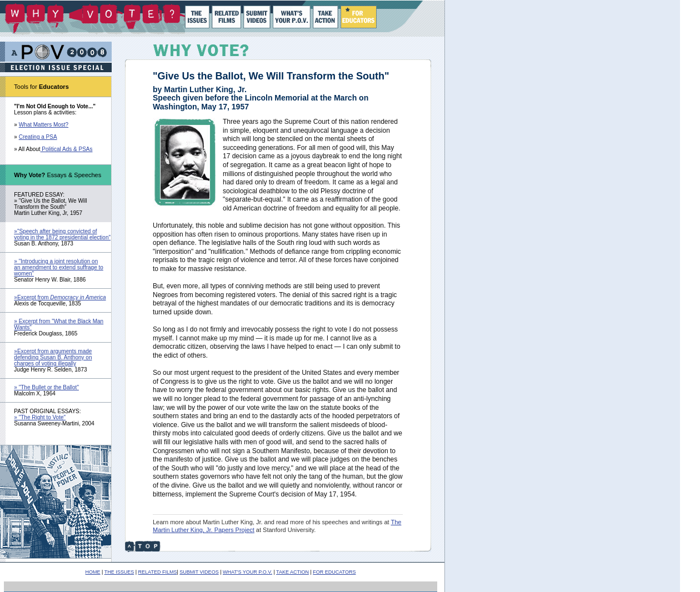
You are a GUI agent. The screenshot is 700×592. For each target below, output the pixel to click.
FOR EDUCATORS (334, 572)
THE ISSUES (119, 572)
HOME (93, 572)
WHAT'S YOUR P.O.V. (247, 572)
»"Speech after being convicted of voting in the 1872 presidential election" (62, 234)
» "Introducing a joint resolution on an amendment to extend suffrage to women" (58, 267)
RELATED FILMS (158, 572)
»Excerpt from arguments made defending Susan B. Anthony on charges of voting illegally (53, 357)
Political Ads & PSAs (67, 149)
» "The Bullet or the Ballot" (46, 387)
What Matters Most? (44, 125)
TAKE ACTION (292, 572)
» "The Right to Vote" (40, 417)
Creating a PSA (38, 137)
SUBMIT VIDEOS (199, 572)
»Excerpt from (60, 297)
